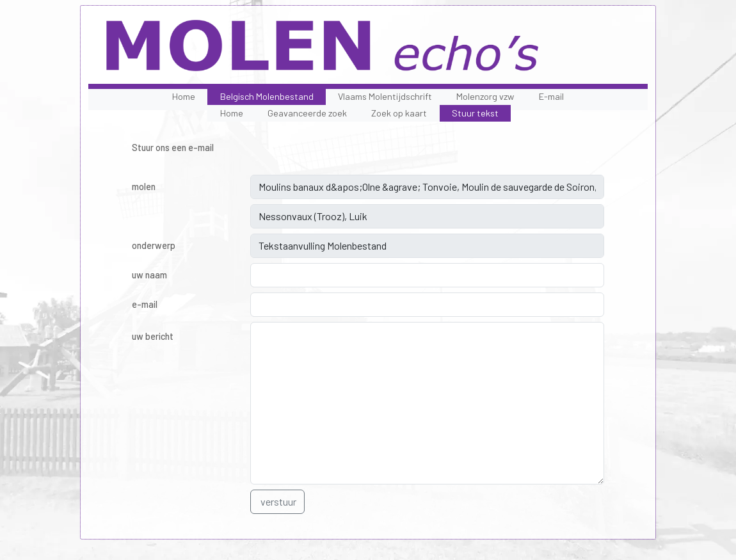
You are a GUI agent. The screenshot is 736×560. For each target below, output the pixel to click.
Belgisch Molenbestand (267, 96)
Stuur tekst (475, 113)
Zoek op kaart (399, 113)
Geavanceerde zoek (307, 113)
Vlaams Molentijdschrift (385, 96)
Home (184, 96)
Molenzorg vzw (485, 96)
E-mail (551, 96)
